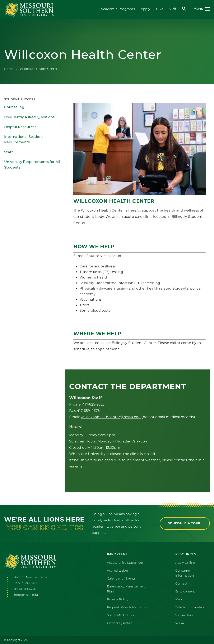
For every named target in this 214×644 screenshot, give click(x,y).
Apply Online (185, 563)
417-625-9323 (94, 404)
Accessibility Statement (125, 563)
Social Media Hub (120, 616)
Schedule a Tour (185, 523)
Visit (173, 9)
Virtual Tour (184, 616)
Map (179, 600)
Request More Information (127, 608)
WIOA (180, 623)
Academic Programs (118, 9)
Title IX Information (190, 608)
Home (9, 69)
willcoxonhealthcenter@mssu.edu (111, 417)
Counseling (14, 107)
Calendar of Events (121, 579)
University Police (120, 623)
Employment (185, 592)
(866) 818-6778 (25, 589)
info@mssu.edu (26, 595)
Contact (182, 584)
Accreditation (117, 571)
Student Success (20, 100)
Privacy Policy (118, 600)
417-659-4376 (88, 411)
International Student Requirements (24, 140)
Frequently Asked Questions (29, 117)
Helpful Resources (20, 127)
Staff (8, 152)
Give (160, 9)
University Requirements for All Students (32, 165)
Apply (146, 9)
